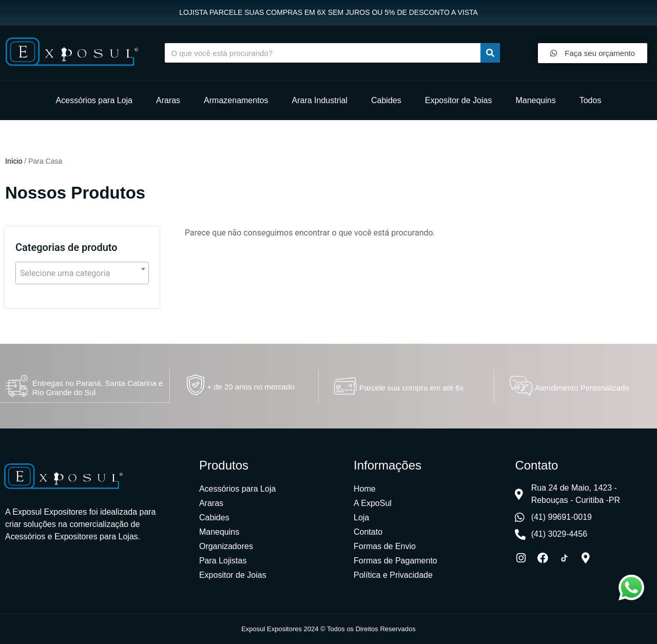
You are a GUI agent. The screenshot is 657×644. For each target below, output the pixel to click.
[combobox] (82, 273)
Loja (361, 517)
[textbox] (82, 274)
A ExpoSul (373, 503)
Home (365, 488)
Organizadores (226, 546)
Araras (168, 100)
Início (14, 161)
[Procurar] (490, 53)
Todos (591, 100)
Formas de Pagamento (395, 560)
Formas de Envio (385, 546)
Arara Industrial (320, 100)
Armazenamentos (236, 100)
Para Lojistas (223, 560)
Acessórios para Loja (94, 100)
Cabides (386, 100)
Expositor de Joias (459, 100)
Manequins (535, 100)
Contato (368, 531)
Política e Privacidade (393, 574)
